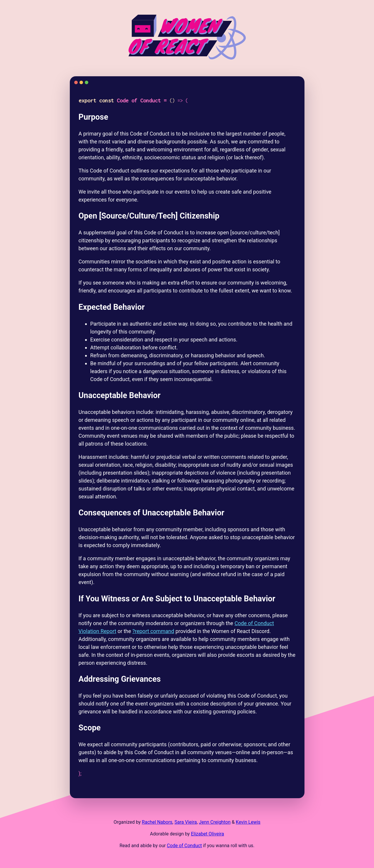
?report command (153, 631)
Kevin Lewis (248, 822)
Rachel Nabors (157, 822)
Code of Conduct (185, 846)
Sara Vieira (186, 822)
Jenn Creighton (215, 822)
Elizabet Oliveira (208, 834)
